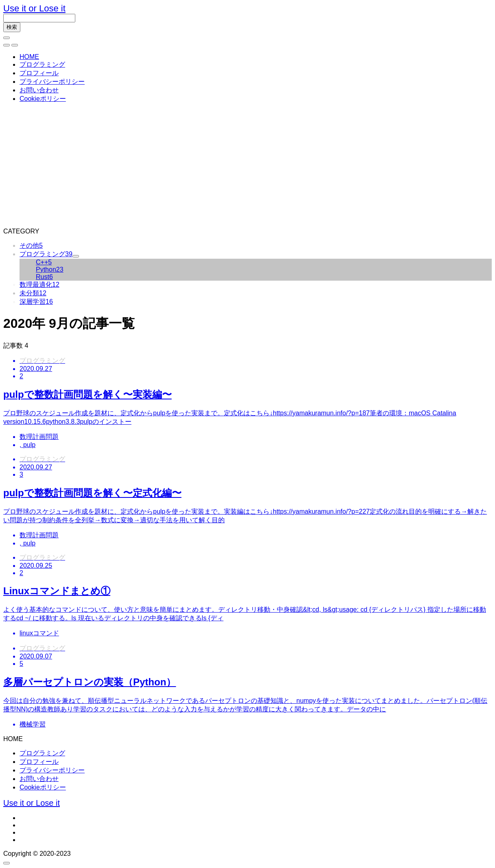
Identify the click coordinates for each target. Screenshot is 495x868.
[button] (7, 45)
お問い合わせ (39, 90)
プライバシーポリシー (52, 82)
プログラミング (42, 64)
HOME (29, 57)
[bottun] (7, 38)
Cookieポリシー (43, 99)
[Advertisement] (247, 167)
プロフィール (39, 73)
